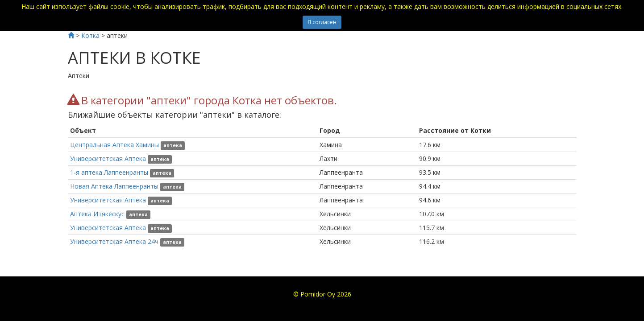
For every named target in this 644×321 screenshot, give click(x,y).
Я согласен (322, 22)
